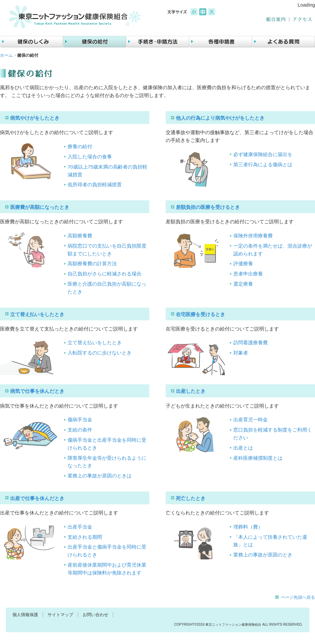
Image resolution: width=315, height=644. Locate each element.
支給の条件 (80, 430)
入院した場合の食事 (90, 157)
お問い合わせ (95, 615)
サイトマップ (60, 615)
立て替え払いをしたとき (37, 314)
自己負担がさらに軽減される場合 (105, 274)
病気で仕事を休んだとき (37, 391)
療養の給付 (80, 147)
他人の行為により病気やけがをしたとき (220, 118)
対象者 (241, 353)
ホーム (6, 55)
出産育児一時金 (251, 420)
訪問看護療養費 (251, 343)
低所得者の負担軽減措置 (95, 185)
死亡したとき (191, 498)
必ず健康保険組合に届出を (263, 154)
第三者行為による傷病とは (263, 165)
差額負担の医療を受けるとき (208, 207)
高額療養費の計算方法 (92, 264)
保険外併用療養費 (253, 236)
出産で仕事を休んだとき (37, 498)
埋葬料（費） (248, 527)
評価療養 (243, 264)
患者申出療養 (248, 274)
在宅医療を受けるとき (200, 314)
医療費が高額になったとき (40, 207)
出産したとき (191, 391)
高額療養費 (80, 236)
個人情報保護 (25, 615)
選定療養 (243, 284)
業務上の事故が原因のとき (263, 555)
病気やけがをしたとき (35, 118)
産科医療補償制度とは (258, 458)
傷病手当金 (80, 420)
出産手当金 (80, 527)
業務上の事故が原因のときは (100, 476)
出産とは (243, 448)
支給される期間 (85, 537)
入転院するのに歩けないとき (100, 353)
